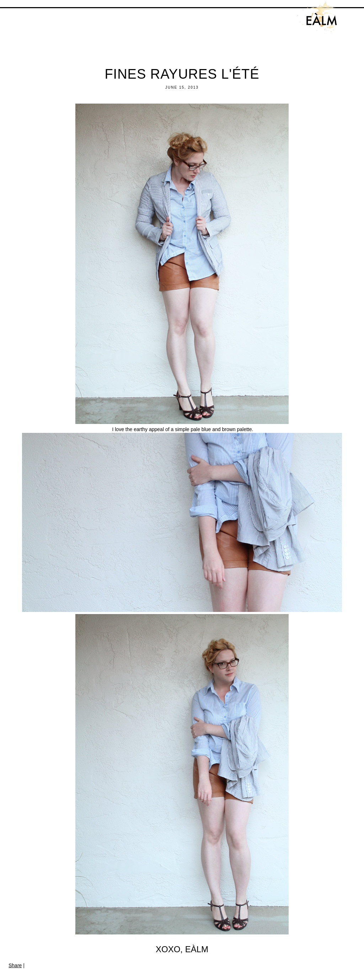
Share (15, 965)
